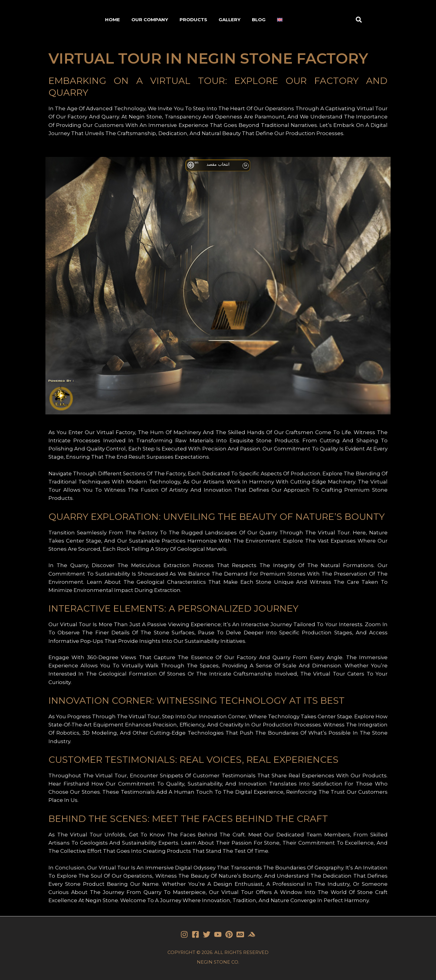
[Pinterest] (229, 934)
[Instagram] (184, 934)
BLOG (259, 20)
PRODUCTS (193, 20)
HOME (112, 20)
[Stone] (240, 934)
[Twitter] (207, 934)
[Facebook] (195, 934)
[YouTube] (218, 934)
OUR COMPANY (150, 20)
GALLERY (230, 20)
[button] (359, 20)
